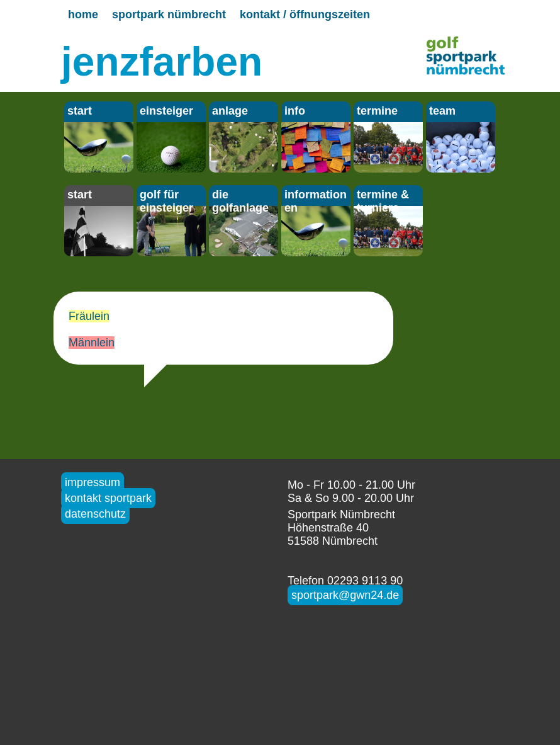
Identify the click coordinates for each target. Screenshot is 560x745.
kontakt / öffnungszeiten (305, 14)
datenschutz (95, 514)
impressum (92, 482)
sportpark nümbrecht (169, 14)
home (83, 14)
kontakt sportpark (108, 498)
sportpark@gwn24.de (345, 595)
